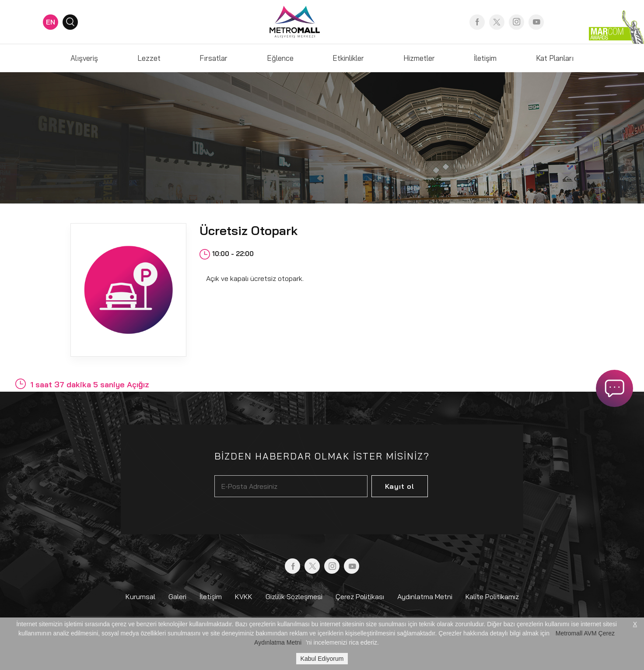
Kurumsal (140, 596)
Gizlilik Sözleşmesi (294, 596)
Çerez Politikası (360, 596)
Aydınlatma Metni (425, 596)
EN (51, 22)
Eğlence (280, 58)
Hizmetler (419, 58)
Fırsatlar (213, 58)
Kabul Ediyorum (322, 659)
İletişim (485, 58)
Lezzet (149, 58)
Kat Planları (555, 58)
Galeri (177, 596)
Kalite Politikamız (492, 596)
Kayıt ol (400, 486)
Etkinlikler (348, 58)
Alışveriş (84, 58)
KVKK (244, 596)
